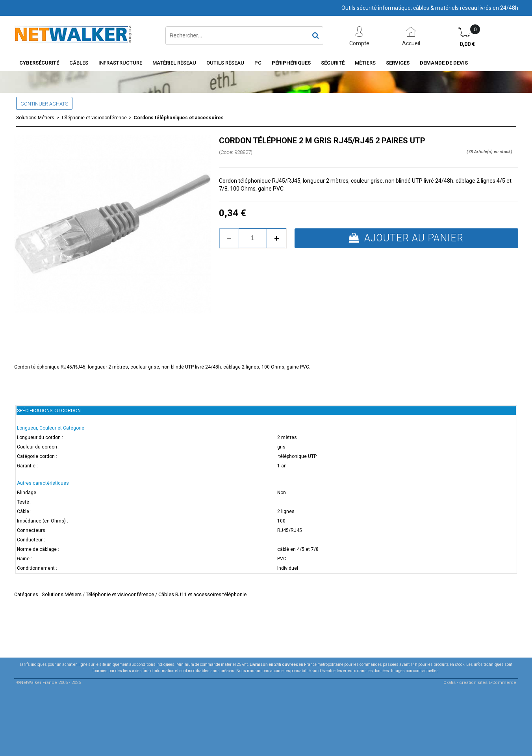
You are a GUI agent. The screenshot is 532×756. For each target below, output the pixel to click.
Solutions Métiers (35, 118)
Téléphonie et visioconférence (94, 118)
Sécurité (333, 63)
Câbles (79, 63)
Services (398, 63)
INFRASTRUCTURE (120, 63)
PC (258, 63)
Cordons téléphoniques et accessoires (179, 118)
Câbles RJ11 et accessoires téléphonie (202, 594)
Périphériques (291, 63)
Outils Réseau (225, 63)
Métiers (365, 63)
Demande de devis (444, 63)
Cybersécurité (39, 63)
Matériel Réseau (174, 63)
